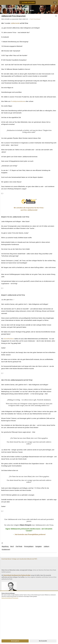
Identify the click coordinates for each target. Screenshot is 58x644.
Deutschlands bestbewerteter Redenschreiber (17, 575)
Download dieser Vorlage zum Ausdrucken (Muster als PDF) (19, 559)
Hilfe (42, 10)
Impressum (16, 598)
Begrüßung (5, 547)
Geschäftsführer (9, 339)
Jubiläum (46, 547)
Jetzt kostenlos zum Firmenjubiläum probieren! (30, 534)
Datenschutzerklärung (7, 598)
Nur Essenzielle (43, 641)
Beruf (12, 547)
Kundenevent (6, 550)
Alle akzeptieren (15, 641)
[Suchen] (56, 6)
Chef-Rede (19, 547)
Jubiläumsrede (15, 23)
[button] (56, 16)
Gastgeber (39, 547)
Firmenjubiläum (29, 547)
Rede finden (34, 10)
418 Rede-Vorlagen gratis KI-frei (17, 8)
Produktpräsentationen (18, 101)
